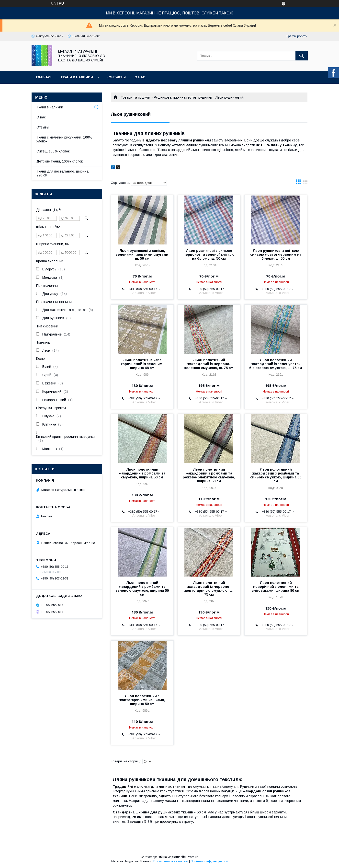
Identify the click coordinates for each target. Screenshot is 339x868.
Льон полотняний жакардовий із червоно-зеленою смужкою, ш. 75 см (209, 364)
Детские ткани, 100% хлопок (60, 161)
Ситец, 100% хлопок (53, 151)
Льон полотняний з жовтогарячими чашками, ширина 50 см (142, 700)
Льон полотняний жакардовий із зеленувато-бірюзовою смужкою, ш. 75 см (276, 364)
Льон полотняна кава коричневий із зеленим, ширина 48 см (142, 364)
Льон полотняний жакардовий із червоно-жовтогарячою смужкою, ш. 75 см (209, 589)
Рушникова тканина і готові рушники (183, 97)
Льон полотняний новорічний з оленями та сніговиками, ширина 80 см (276, 587)
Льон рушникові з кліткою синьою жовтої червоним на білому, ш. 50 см (276, 255)
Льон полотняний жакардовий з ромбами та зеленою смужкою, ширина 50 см (142, 589)
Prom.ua (193, 857)
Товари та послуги (135, 97)
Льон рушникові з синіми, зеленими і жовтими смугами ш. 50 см (142, 255)
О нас (140, 77)
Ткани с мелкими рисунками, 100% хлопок (64, 139)
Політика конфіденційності (209, 861)
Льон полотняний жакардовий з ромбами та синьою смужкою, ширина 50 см (276, 475)
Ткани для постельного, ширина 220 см (62, 173)
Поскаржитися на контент (171, 861)
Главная (44, 77)
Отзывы (43, 127)
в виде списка (305, 183)
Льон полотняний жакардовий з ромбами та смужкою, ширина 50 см (142, 473)
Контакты (116, 77)
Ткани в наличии (77, 77)
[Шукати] (302, 56)
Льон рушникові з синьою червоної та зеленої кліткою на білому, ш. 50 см (209, 255)
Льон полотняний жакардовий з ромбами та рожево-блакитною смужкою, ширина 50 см (209, 475)
